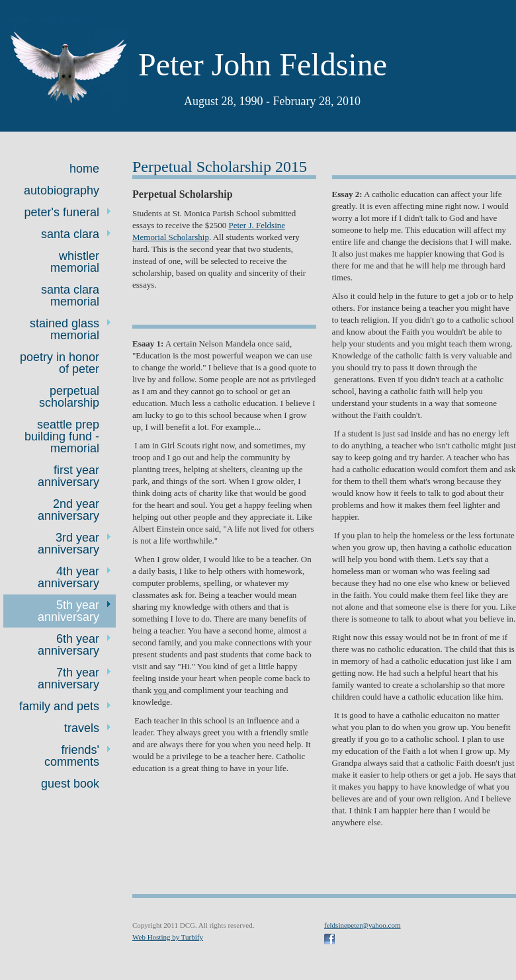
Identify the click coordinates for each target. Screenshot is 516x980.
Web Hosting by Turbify (168, 937)
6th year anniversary (68, 645)
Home (84, 169)
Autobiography (62, 190)
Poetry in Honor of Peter (60, 363)
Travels (82, 728)
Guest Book (70, 784)
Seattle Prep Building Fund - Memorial (62, 436)
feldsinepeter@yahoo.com (363, 925)
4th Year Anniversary (68, 577)
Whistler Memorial (75, 262)
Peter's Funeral (62, 212)
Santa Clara (70, 234)
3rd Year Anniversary (68, 544)
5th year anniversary (68, 611)
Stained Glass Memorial (64, 329)
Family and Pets (59, 706)
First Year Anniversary (68, 476)
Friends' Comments (72, 756)
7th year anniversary (68, 678)
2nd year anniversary (68, 510)
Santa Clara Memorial (70, 296)
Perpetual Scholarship (69, 397)
